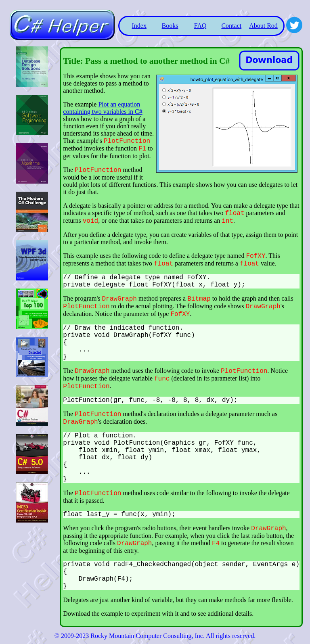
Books (170, 26)
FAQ (200, 26)
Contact (231, 26)
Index (139, 26)
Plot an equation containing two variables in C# (103, 108)
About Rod (263, 26)
